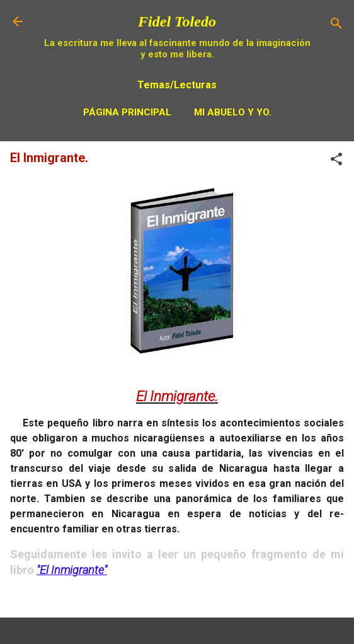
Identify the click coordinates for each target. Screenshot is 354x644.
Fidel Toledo (177, 21)
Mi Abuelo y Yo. (233, 112)
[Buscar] (336, 26)
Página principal (127, 112)
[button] (336, 161)
